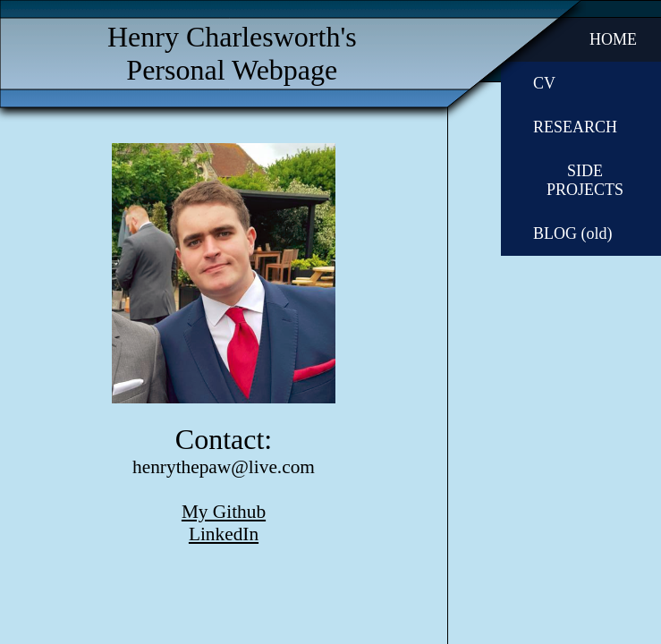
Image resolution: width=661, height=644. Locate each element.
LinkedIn (224, 534)
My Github (224, 512)
